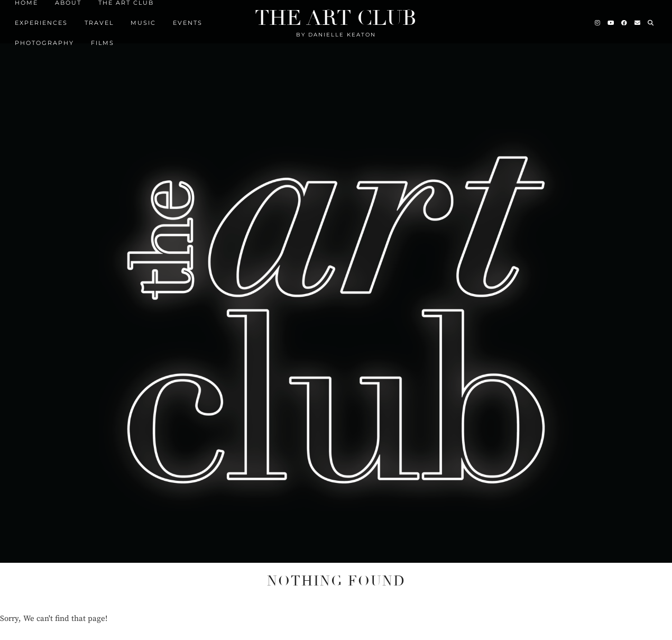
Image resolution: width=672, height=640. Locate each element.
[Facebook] (625, 20)
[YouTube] (611, 20)
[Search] (651, 20)
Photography (44, 40)
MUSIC (143, 20)
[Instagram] (598, 20)
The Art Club (336, 15)
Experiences (41, 20)
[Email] (638, 20)
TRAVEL (99, 20)
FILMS (103, 40)
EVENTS (188, 20)
